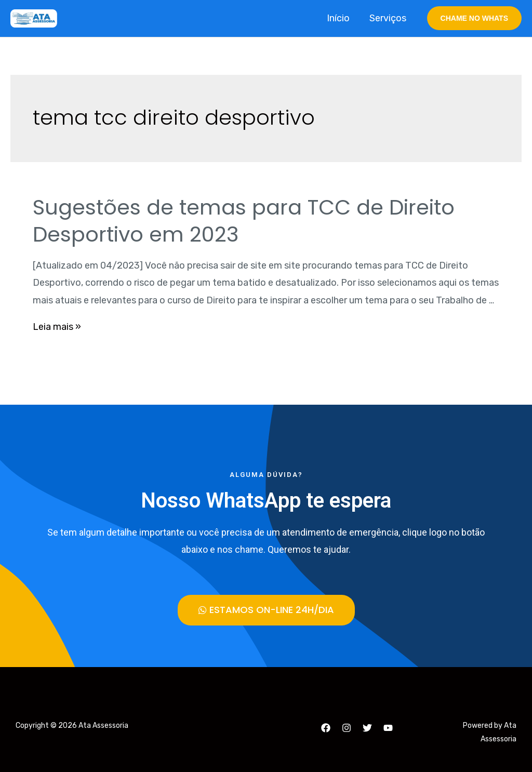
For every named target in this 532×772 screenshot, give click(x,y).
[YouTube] (388, 728)
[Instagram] (347, 728)
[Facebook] (326, 728)
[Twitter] (367, 728)
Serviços (389, 18)
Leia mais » (57, 327)
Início (340, 18)
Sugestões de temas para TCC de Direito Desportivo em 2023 (244, 221)
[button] (266, 610)
